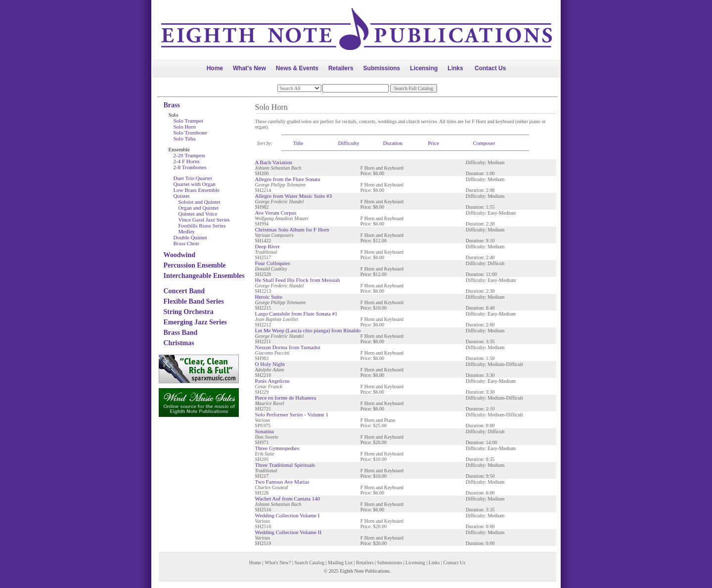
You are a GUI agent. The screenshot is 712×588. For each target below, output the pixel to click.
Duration (393, 143)
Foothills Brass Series (202, 226)
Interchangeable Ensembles (204, 276)
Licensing (424, 68)
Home (215, 68)
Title (298, 143)
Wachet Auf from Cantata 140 (288, 498)
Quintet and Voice (198, 214)
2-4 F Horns (187, 161)
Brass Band (181, 333)
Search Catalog (309, 563)
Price (433, 143)
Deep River (267, 246)
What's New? (278, 563)
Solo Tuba (185, 138)
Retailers (341, 68)
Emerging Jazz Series (195, 322)
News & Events (297, 68)
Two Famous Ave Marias (282, 482)
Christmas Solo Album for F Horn (292, 229)
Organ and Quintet (199, 208)
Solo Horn (185, 127)
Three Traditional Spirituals (285, 465)
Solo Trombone (190, 133)
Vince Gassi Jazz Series (204, 220)
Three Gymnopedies (277, 448)
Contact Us (490, 68)
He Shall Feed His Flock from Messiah (298, 280)
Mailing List (340, 563)
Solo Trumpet (188, 121)
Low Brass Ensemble (197, 190)
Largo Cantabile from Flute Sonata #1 (296, 314)
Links (455, 68)
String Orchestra (189, 312)
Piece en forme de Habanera (286, 398)
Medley (187, 231)
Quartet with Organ (195, 184)
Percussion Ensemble (195, 265)
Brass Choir (186, 243)
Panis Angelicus (273, 381)
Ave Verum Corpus (276, 213)
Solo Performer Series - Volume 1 (292, 414)
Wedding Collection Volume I (288, 515)
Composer (484, 143)
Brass (172, 105)
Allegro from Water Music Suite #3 (294, 196)
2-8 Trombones (190, 167)
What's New (249, 68)
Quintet (182, 196)
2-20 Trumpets (190, 155)
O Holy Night (270, 364)
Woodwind (180, 255)
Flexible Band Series (194, 301)
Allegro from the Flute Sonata (288, 179)
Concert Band (184, 291)
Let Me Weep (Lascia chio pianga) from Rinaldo (308, 330)
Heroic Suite (269, 297)
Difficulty (349, 143)
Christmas (179, 343)
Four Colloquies (273, 263)
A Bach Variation (274, 162)
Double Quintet (190, 237)
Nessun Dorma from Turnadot (288, 347)
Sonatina (265, 431)
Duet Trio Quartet (193, 178)
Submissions (382, 68)
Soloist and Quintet (200, 202)
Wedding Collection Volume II (289, 532)
